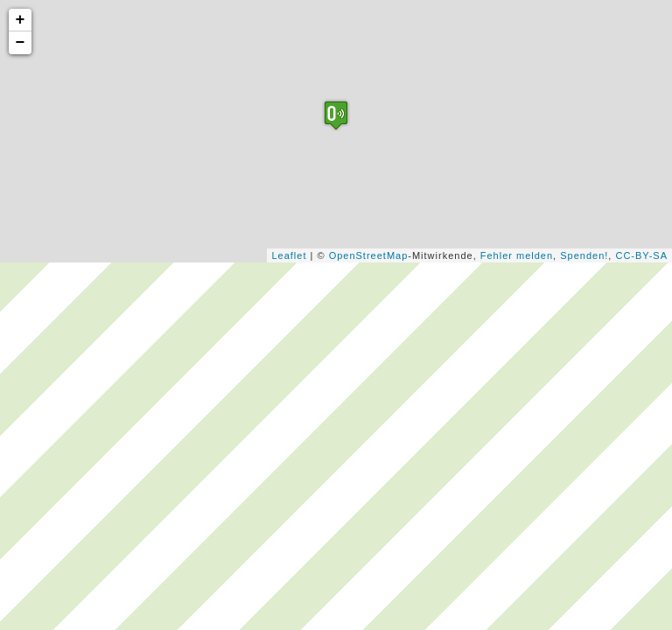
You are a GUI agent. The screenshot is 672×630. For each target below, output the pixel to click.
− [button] (21, 43)
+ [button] (21, 20)
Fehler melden (517, 255)
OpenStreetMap (369, 255)
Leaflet (289, 255)
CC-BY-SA (641, 255)
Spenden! (584, 255)
